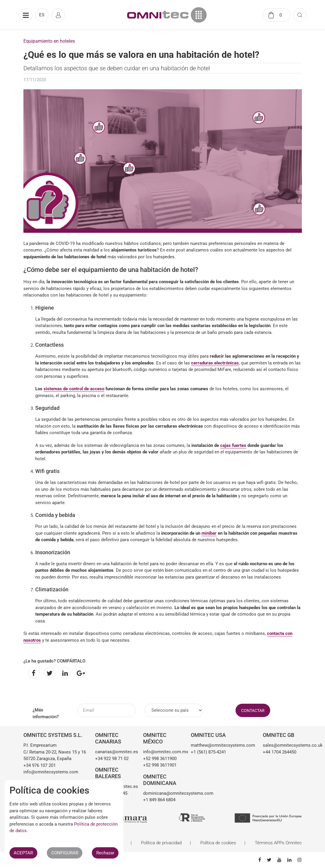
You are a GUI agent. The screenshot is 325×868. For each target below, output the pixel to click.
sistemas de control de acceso (74, 389)
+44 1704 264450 (280, 752)
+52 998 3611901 (160, 765)
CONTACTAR (253, 711)
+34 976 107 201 (40, 765)
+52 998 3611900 (160, 759)
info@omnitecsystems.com (51, 772)
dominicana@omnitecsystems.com (163, 793)
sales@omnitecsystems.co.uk (282, 745)
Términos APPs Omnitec (278, 843)
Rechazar (105, 853)
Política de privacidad (161, 843)
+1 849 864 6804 (159, 800)
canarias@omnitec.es (115, 752)
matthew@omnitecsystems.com (222, 745)
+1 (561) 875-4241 (208, 752)
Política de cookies (218, 843)
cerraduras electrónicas (215, 363)
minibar (209, 533)
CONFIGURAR (65, 853)
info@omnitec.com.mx (163, 752)
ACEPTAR (23, 853)
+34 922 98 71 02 (112, 759)
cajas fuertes (233, 445)
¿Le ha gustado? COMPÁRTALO (54, 661)
